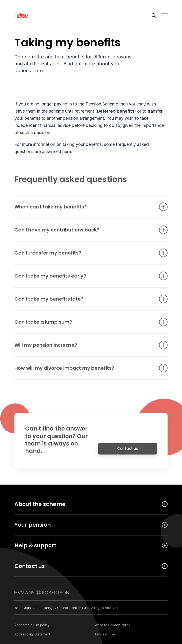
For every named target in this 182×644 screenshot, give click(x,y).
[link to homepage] (42, 593)
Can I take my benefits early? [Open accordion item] (84, 278)
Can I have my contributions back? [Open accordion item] (84, 232)
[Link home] (36, 15)
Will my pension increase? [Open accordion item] (84, 348)
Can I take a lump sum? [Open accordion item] (84, 324)
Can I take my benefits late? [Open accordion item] (84, 301)
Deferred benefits (116, 111)
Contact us (128, 451)
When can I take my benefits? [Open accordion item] (84, 209)
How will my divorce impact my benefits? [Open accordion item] (84, 371)
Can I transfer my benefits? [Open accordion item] (84, 255)
